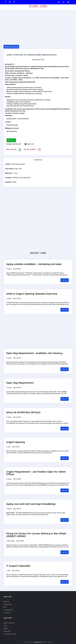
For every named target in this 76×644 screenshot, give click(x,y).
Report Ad (29, 144)
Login (5, 626)
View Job (65, 280)
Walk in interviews (9, 623)
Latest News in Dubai (10, 634)
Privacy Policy (8, 604)
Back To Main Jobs (11, 47)
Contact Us (7, 613)
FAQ (5, 607)
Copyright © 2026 (29, 642)
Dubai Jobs (38, 642)
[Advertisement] (38, 28)
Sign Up (6, 628)
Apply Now (11, 140)
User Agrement (8, 610)
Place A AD (7, 631)
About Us (6, 602)
